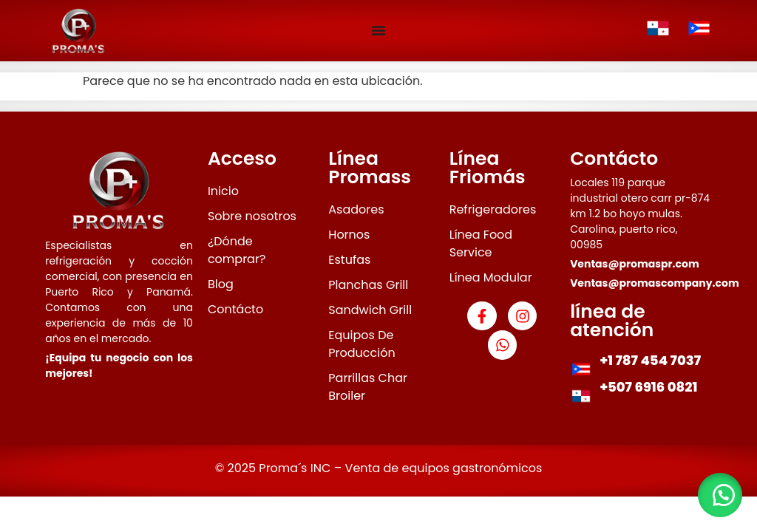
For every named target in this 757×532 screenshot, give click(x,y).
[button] (720, 495)
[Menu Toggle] (378, 30)
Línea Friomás (488, 168)
